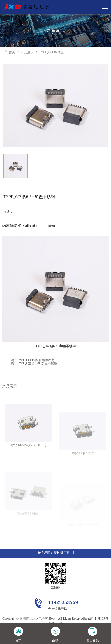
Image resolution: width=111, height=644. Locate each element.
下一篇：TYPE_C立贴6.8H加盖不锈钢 (31, 363)
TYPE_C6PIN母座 (51, 52)
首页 (12, 52)
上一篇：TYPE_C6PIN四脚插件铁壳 (29, 360)
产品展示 (27, 52)
